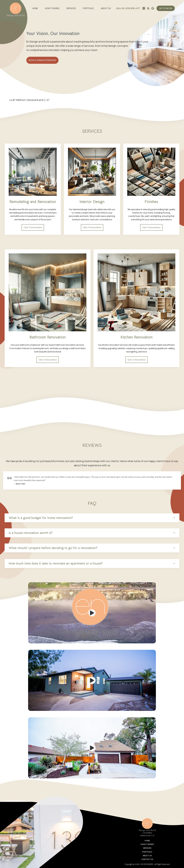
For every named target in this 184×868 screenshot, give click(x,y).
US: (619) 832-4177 (130, 8)
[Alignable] (153, 8)
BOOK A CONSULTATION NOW (42, 60)
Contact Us (147, 859)
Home (35, 8)
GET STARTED (166, 8)
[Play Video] (92, 613)
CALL (119, 8)
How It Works (52, 8)
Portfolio (88, 8)
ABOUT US (106, 8)
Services (71, 8)
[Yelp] (148, 8)
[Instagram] (144, 8)
